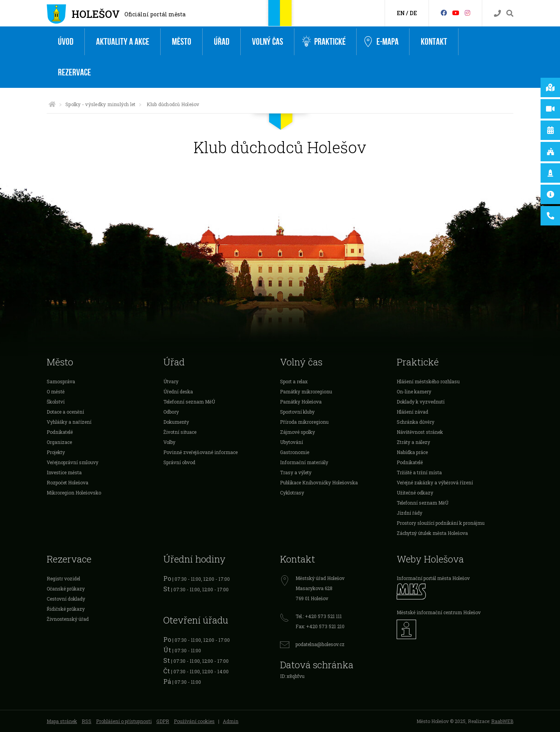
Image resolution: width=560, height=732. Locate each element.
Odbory (171, 412)
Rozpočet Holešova (67, 482)
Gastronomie (295, 452)
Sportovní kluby (297, 412)
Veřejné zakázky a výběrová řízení (435, 482)
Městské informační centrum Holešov (439, 612)
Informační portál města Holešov (433, 578)
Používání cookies (194, 721)
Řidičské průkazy (66, 609)
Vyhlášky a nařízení (69, 422)
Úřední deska (178, 391)
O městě (56, 391)
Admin (231, 721)
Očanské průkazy (66, 589)
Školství (56, 402)
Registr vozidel (63, 578)
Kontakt (434, 42)
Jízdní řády (409, 513)
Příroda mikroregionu (304, 422)
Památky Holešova (301, 402)
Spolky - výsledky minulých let (100, 104)
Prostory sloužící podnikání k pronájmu (441, 523)
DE (413, 13)
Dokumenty (176, 422)
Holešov (96, 14)
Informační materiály (304, 462)
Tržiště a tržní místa (419, 472)
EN (401, 13)
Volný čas (268, 42)
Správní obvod (179, 462)
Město (182, 42)
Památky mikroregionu (306, 391)
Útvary (171, 381)
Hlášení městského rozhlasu (428, 381)
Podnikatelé (60, 432)
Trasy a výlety (296, 472)
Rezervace (74, 73)
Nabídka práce (412, 452)
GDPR (163, 721)
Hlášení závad (412, 412)
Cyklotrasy (292, 493)
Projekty (56, 452)
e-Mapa (381, 42)
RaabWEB (502, 721)
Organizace (59, 442)
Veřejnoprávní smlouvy (73, 462)
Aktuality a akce (123, 42)
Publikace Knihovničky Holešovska (319, 482)
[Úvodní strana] (52, 104)
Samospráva (61, 381)
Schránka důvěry (416, 422)
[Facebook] (444, 13)
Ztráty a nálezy (413, 442)
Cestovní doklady (66, 599)
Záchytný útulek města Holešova (432, 533)
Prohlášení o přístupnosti (124, 721)
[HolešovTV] (456, 13)
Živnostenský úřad (68, 619)
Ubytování (291, 442)
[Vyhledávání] (510, 13)
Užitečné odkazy (415, 493)
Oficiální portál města (155, 14)
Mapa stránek (62, 721)
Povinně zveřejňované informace (200, 452)
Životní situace (180, 432)
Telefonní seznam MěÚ (189, 402)
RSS (87, 721)
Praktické (324, 42)
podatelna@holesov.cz (320, 644)
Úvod (66, 42)
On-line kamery (414, 391)
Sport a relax (294, 381)
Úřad (222, 42)
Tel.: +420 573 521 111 (319, 616)
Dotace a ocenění (65, 412)
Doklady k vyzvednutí (421, 402)
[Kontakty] (497, 13)
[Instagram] (467, 13)
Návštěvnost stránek (420, 432)
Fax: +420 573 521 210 (320, 626)
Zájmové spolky (297, 432)
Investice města (64, 472)
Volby (169, 442)
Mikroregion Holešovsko (74, 493)
